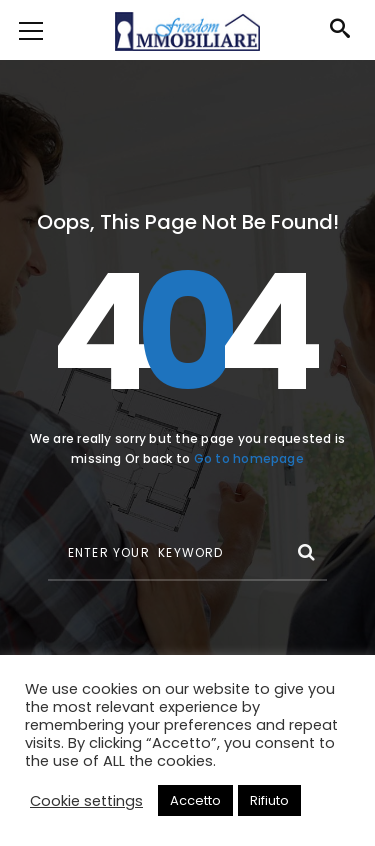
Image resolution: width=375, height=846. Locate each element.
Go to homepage (249, 458)
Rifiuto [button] (269, 800)
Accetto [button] (195, 800)
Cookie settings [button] (86, 801)
